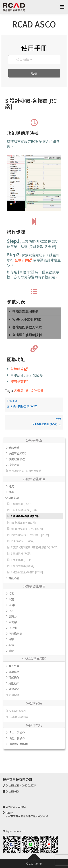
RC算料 (13, 628)
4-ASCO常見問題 (34, 658)
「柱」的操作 (17, 732)
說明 (11, 651)
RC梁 (12, 605)
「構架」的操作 (18, 744)
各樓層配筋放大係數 (27, 327)
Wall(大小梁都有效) (27, 319)
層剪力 (13, 616)
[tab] (34, 311)
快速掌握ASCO (17, 453)
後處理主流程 (17, 459)
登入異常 (14, 666)
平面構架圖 (15, 633)
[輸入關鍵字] (34, 60)
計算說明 (14, 689)
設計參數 (37, 390)
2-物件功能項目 (34, 479)
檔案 (11, 593)
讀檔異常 (14, 672)
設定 (11, 599)
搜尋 (34, 73)
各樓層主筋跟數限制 (27, 335)
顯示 (11, 645)
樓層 (11, 486)
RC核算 (13, 622)
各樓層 (19, 390)
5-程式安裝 (34, 703)
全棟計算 (23, 260)
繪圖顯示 (14, 683)
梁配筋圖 (14, 498)
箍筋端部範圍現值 (25, 311)
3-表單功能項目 (34, 586)
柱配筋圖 (14, 578)
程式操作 (14, 677)
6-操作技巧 (34, 725)
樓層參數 (19, 381)
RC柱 (12, 611)
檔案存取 (14, 465)
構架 (11, 492)
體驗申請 (14, 448)
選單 (62, 7)
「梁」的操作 (17, 738)
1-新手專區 (34, 440)
